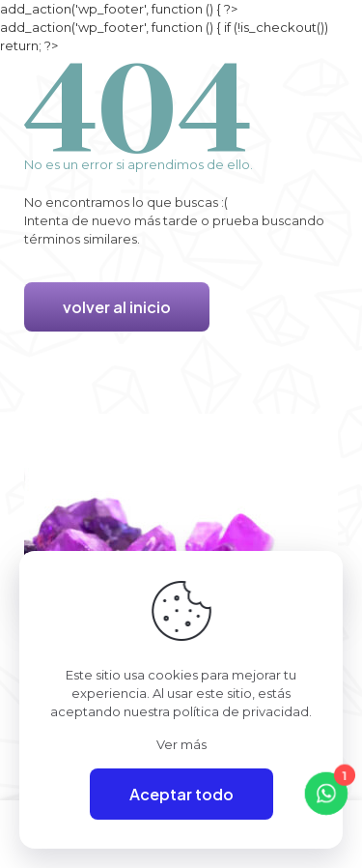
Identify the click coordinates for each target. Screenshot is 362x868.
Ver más (181, 744)
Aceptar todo (181, 794)
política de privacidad (241, 711)
